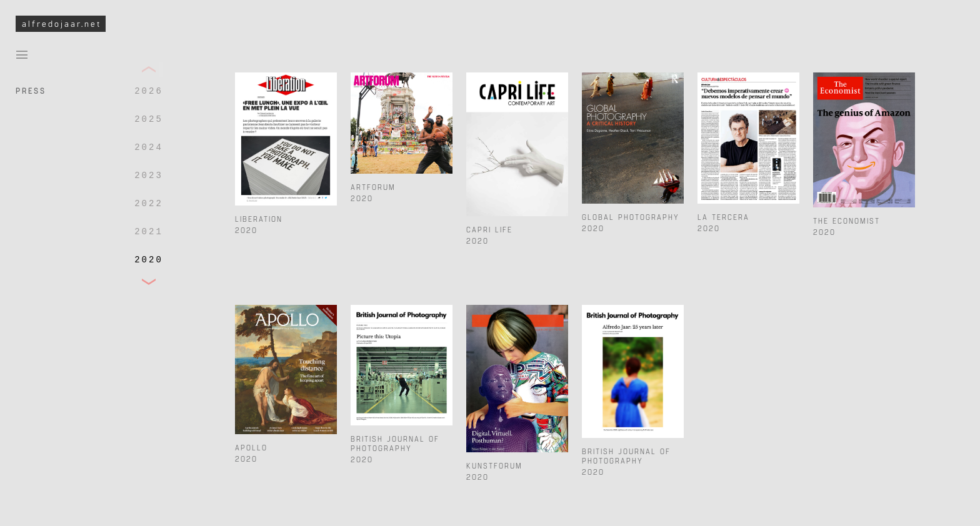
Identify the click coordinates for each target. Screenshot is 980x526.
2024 (149, 147)
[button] (149, 70)
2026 (149, 91)
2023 (149, 176)
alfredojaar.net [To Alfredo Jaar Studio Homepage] (62, 23)
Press (31, 90)
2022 (149, 204)
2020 (149, 260)
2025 (149, 119)
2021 (149, 232)
